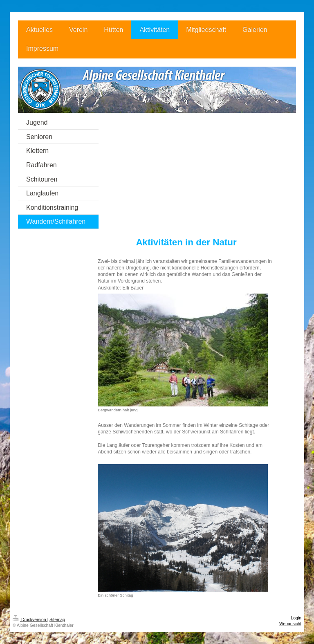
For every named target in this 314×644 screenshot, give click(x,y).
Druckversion (30, 620)
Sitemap (57, 620)
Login (296, 618)
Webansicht (290, 624)
